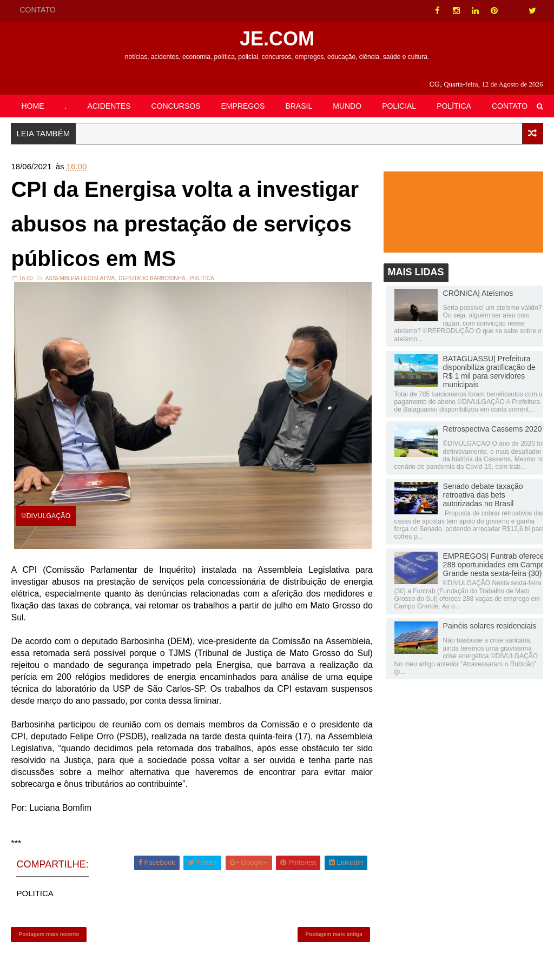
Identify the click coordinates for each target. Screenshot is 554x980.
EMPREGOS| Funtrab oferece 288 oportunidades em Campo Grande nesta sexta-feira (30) (494, 565)
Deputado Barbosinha (152, 278)
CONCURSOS (176, 106)
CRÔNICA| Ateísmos (478, 293)
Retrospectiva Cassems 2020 (493, 429)
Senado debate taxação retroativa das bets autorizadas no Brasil (483, 495)
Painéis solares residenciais (490, 626)
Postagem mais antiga (334, 934)
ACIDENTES (109, 106)
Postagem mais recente (49, 934)
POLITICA (202, 278)
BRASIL (299, 106)
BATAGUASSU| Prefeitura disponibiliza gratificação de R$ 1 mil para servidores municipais (489, 372)
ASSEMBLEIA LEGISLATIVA (80, 278)
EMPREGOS (243, 106)
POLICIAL (399, 106)
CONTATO (37, 10)
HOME (32, 106)
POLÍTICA (454, 106)
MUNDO (347, 106)
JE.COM (277, 39)
